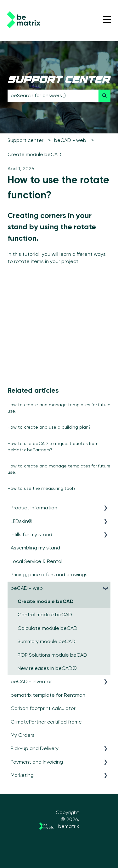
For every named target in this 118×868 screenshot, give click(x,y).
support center (59, 80)
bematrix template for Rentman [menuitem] (48, 695)
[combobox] (53, 96)
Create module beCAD (34, 154)
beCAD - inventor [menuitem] (31, 681)
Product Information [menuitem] (34, 508)
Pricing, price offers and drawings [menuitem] (49, 575)
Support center (25, 140)
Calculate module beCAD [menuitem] (48, 628)
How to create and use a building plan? (49, 427)
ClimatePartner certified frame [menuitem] (46, 722)
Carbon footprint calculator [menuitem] (43, 708)
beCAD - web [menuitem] (27, 588)
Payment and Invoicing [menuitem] (37, 762)
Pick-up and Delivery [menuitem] (35, 748)
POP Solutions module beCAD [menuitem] (52, 655)
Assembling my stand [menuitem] (35, 548)
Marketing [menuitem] (22, 775)
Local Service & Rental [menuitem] (37, 561)
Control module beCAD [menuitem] (45, 615)
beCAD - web (70, 140)
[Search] (104, 96)
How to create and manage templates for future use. (59, 408)
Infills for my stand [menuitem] (31, 534)
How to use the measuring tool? (42, 488)
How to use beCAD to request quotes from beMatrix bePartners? (53, 447)
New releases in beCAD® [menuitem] (47, 668)
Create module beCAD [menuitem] (46, 601)
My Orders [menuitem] (23, 735)
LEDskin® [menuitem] (22, 521)
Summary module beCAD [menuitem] (47, 641)
